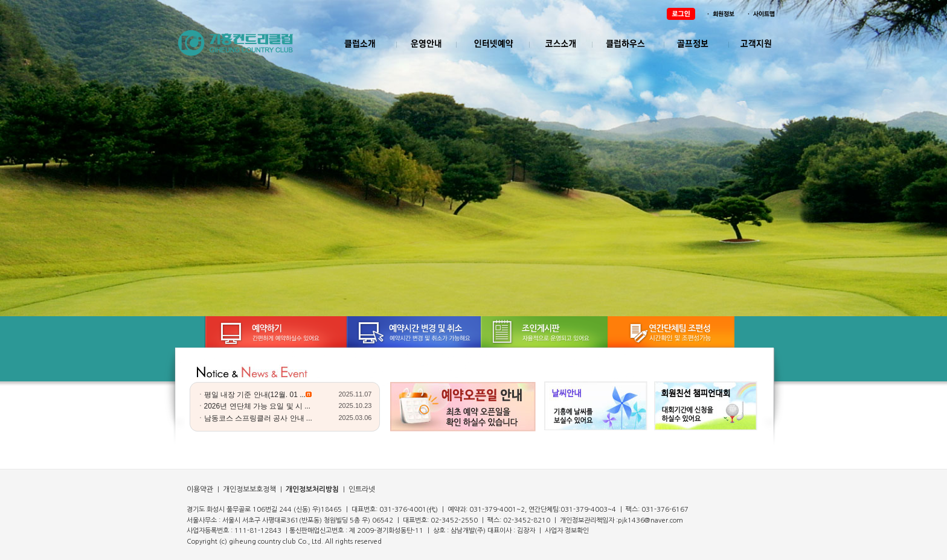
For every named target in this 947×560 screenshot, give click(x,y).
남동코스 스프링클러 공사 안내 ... (258, 418)
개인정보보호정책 (249, 489)
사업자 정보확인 (567, 531)
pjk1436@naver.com (650, 520)
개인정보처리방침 (312, 489)
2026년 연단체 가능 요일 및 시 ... (258, 406)
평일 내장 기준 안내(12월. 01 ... (255, 395)
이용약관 (200, 489)
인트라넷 (361, 489)
